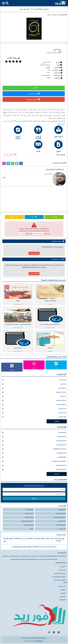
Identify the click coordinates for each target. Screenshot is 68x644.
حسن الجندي (34, 409)
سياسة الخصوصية (60, 573)
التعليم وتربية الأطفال (34, 449)
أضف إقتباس (34, 94)
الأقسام (61, 427)
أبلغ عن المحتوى (10, 155)
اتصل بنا (63, 567)
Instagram (34, 368)
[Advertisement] (34, 199)
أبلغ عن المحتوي (38, 233)
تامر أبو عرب (55, 15)
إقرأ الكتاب (34, 88)
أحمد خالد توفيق (34, 392)
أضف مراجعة (34, 99)
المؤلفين (60, 374)
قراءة (34, 217)
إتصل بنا (22, 233)
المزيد (4, 177)
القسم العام (34, 433)
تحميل (54, 217)
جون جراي (34, 384)
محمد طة (34, 396)
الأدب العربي (46, 62)
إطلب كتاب (62, 570)
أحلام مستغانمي (34, 401)
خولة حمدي (34, 380)
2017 (49, 73)
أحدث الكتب (62, 586)
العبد (48, 15)
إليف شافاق (34, 417)
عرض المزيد (62, 124)
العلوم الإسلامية (34, 441)
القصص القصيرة (34, 453)
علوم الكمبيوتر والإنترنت (34, 461)
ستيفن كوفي (34, 388)
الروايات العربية (45, 65)
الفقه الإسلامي (34, 457)
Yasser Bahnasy (39, 641)
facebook (12, 370)
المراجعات (63, 597)
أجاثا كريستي (34, 413)
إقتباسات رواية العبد (58, 259)
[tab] (54, 132)
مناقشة (14, 217)
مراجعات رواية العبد (58, 241)
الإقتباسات (63, 600)
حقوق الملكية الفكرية (59, 577)
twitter (56, 368)
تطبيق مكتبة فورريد (60, 580)
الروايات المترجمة (34, 445)
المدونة (32, 529)
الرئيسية (63, 15)
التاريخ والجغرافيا (34, 470)
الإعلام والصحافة (34, 465)
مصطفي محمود (34, 405)
